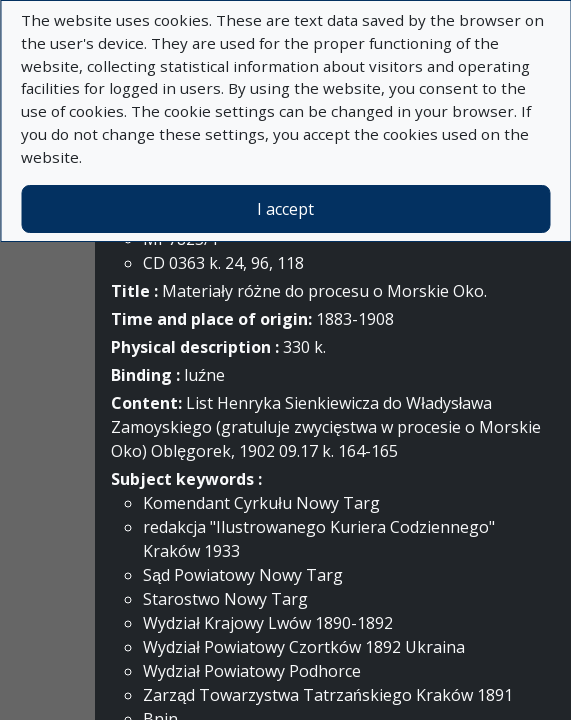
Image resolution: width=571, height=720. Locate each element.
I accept (285, 209)
